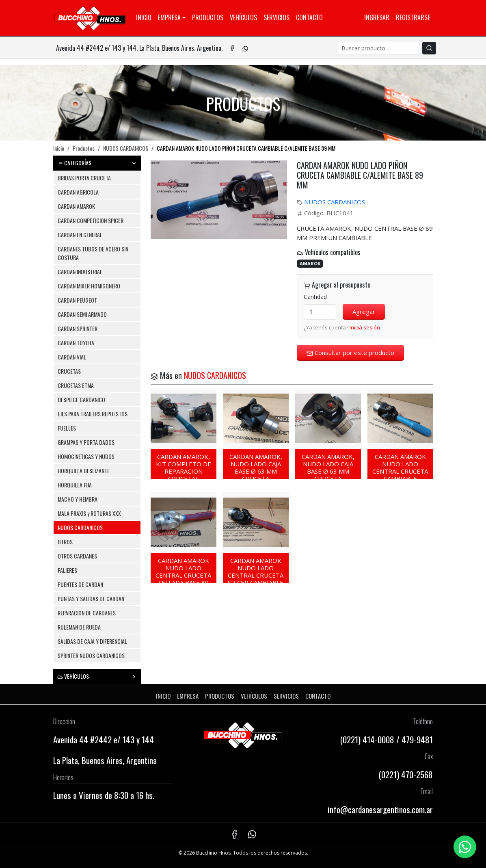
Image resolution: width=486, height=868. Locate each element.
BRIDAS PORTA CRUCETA (84, 178)
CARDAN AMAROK (76, 206)
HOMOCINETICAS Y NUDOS (86, 456)
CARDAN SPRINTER (78, 328)
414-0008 (378, 739)
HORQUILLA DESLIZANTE (84, 471)
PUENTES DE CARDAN (80, 584)
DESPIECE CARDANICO (81, 399)
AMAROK (310, 263)
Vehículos (243, 17)
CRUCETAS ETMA (76, 385)
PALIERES (67, 570)
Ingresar (377, 17)
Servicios (276, 17)
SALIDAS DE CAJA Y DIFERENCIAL (92, 641)
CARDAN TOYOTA (76, 343)
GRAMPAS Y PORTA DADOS (86, 442)
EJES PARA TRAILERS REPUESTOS (93, 414)
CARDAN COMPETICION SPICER (91, 220)
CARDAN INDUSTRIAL (80, 272)
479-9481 (417, 739)
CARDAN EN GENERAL (80, 235)
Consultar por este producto (350, 353)
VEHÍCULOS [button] (97, 676)
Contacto (309, 17)
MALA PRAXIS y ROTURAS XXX (89, 513)
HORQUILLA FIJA (75, 485)
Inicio (144, 17)
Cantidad (315, 297)
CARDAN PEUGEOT (77, 300)
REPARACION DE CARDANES (87, 613)
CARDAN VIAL (72, 357)
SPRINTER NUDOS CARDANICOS (91, 655)
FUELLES (67, 428)
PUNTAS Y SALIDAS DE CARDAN (91, 599)
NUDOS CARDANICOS (126, 148)
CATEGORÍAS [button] (97, 163)
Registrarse (413, 17)
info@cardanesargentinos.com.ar (380, 809)
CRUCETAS (69, 371)
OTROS (65, 542)
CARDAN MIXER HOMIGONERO (89, 286)
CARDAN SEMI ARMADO (82, 314)
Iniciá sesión (365, 327)
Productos (208, 17)
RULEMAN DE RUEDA (79, 627)
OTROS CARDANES (77, 556)
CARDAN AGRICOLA (78, 192)
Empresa (169, 17)
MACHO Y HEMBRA (78, 499)
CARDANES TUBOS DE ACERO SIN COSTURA (93, 253)
